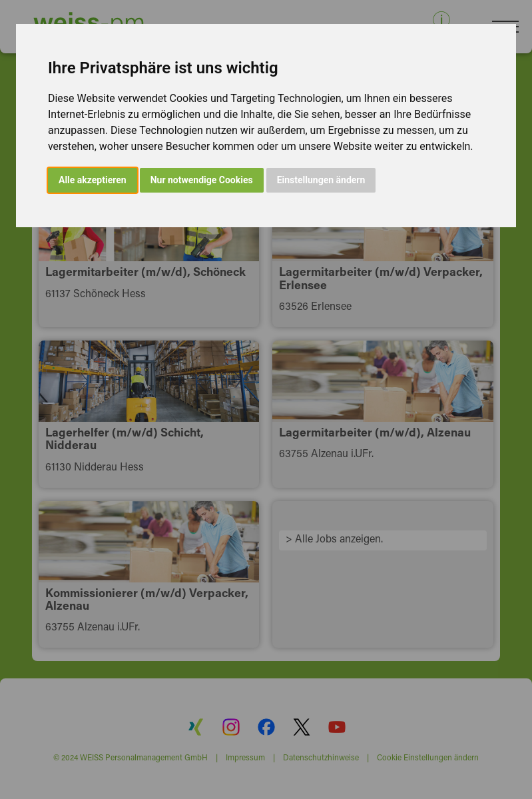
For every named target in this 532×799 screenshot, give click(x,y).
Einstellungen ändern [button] (321, 180)
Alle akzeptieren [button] (93, 180)
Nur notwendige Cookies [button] (202, 180)
